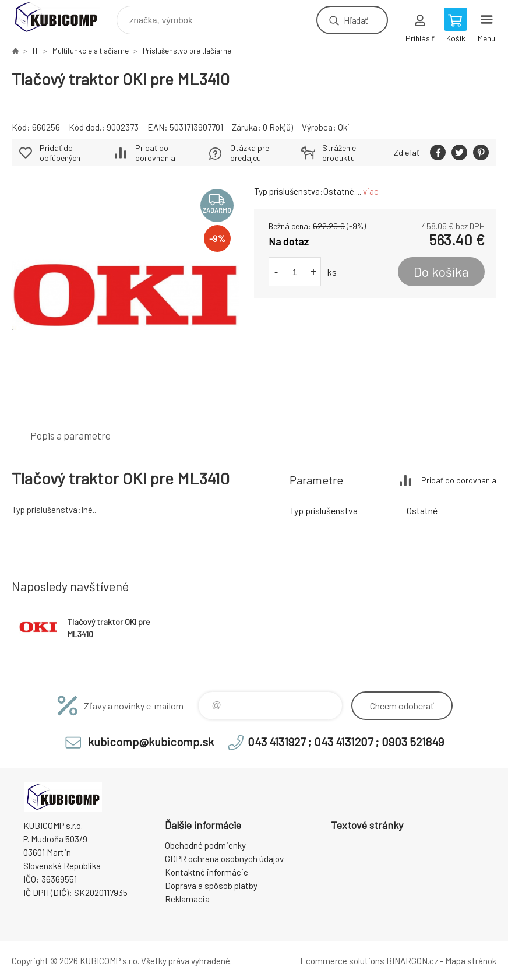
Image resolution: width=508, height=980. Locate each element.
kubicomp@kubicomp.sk (151, 742)
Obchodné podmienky (205, 845)
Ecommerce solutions (342, 961)
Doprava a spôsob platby (211, 886)
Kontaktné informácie (207, 872)
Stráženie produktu (339, 153)
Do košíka (441, 272)
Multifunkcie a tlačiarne (91, 51)
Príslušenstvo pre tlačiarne (187, 51)
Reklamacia (187, 899)
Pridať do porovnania (155, 153)
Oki (344, 127)
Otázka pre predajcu (250, 153)
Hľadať (356, 20)
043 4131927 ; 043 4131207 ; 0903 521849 (346, 742)
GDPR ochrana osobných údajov (224, 859)
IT (36, 51)
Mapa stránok (471, 961)
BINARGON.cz (412, 961)
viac (371, 191)
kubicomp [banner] (63, 17)
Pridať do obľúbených (60, 153)
